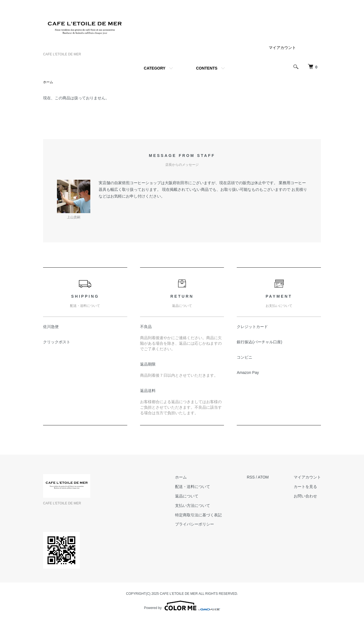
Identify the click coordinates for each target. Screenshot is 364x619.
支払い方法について (193, 505)
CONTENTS (207, 68)
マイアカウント (282, 48)
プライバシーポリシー (195, 524)
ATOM (263, 477)
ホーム (48, 82)
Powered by (182, 606)
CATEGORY (155, 68)
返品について (187, 496)
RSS (251, 477)
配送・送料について (193, 487)
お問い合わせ (305, 496)
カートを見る (305, 487)
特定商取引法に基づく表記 (198, 515)
